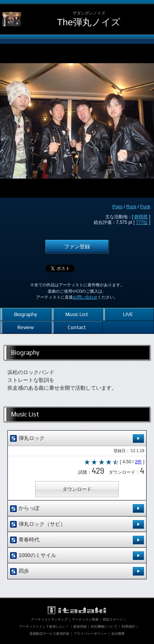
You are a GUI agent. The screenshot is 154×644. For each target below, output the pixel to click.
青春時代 (77, 540)
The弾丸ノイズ (89, 22)
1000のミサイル (77, 556)
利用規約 (128, 627)
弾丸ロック (77, 439)
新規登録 (80, 627)
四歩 (77, 571)
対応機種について (104, 627)
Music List (77, 314)
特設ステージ (113, 619)
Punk (145, 207)
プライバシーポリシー (90, 634)
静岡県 (141, 217)
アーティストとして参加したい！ (44, 627)
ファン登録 (77, 247)
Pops (117, 207)
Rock (131, 207)
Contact (77, 327)
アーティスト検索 (85, 619)
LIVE (128, 314)
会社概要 (118, 634)
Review (26, 327)
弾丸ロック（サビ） (77, 524)
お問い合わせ (85, 297)
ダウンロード (77, 489)
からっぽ (77, 508)
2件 (139, 462)
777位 (142, 222)
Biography (25, 314)
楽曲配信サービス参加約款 (49, 634)
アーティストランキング (49, 619)
